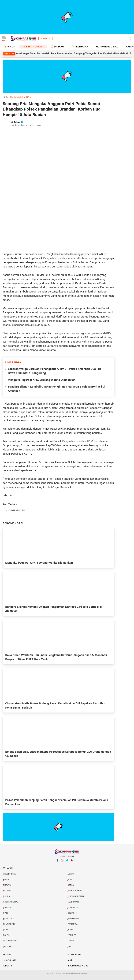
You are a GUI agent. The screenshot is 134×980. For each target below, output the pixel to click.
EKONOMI (8, 891)
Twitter (67, 862)
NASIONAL (8, 908)
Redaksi (7, 955)
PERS (6, 930)
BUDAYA (7, 885)
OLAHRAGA (73, 908)
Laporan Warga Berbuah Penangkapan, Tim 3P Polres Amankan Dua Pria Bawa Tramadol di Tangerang (55, 371)
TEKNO (71, 941)
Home (6, 97)
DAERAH (59, 47)
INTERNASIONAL (11, 902)
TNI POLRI (8, 946)
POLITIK (7, 935)
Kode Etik (8, 966)
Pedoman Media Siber (78, 966)
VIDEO (70, 946)
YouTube (72, 862)
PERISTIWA (72, 924)
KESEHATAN (81, 47)
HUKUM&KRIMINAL (107, 47)
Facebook (58, 862)
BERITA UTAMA (35, 47)
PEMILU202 (8, 919)
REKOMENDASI (10, 941)
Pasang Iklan (74, 955)
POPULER (72, 935)
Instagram (62, 862)
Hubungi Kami (10, 960)
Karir (70, 960)
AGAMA (11, 47)
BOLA (70, 880)
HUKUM (7, 896)
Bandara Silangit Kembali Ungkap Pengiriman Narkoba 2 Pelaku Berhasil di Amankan (56, 389)
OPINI (6, 913)
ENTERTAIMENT (75, 891)
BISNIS (6, 880)
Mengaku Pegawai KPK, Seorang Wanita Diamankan (42, 380)
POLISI (70, 930)
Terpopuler (9, 54)
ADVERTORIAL (10, 874)
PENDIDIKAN (9, 924)
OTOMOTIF (72, 913)
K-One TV (46, 39)
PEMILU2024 (73, 919)
